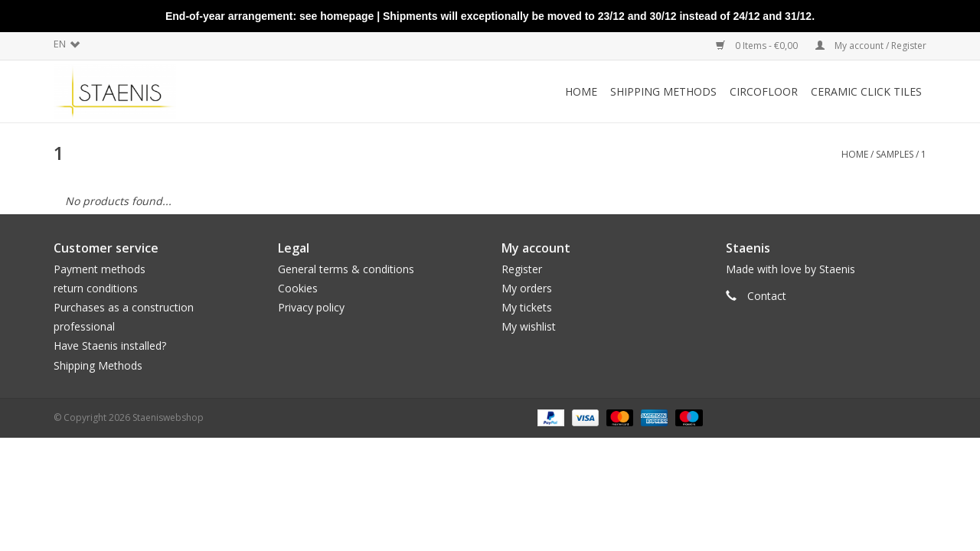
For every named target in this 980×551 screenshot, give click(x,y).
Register (522, 269)
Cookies (298, 288)
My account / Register (871, 46)
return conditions (96, 288)
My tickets (527, 307)
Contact (767, 296)
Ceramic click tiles (866, 91)
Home (581, 91)
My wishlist (529, 326)
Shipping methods (663, 91)
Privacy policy (311, 307)
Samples (895, 154)
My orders (527, 288)
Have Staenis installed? (110, 346)
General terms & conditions (346, 269)
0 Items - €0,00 (758, 46)
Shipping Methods (98, 365)
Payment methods (100, 269)
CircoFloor (764, 91)
